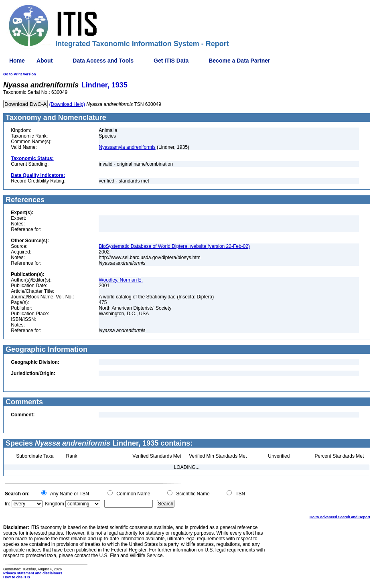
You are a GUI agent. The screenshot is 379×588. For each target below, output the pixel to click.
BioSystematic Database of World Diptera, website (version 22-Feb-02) (174, 246)
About (45, 61)
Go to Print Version (20, 74)
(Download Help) (67, 104)
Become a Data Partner (239, 61)
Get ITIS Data (171, 61)
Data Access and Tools (103, 61)
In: (7, 504)
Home (17, 61)
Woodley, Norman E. (121, 280)
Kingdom (54, 504)
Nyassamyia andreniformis (127, 147)
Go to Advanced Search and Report (340, 517)
